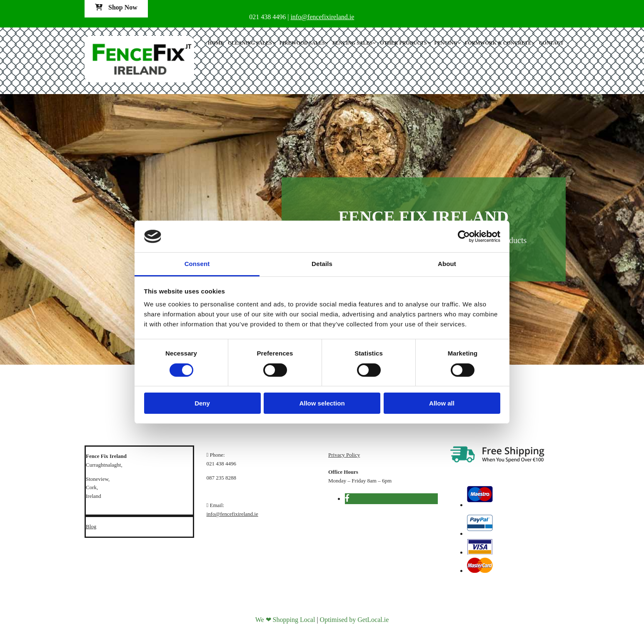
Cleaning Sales (250, 43)
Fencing (446, 43)
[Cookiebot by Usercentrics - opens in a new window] (464, 236)
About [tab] (447, 264)
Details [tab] (322, 264)
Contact (551, 43)
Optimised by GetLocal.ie (354, 620)
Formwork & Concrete (498, 43)
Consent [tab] (197, 264)
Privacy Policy (344, 455)
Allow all (442, 403)
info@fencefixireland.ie (232, 514)
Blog (91, 526)
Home (216, 43)
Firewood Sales (302, 43)
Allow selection (322, 403)
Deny (202, 403)
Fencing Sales (352, 43)
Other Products (403, 43)
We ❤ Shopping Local (285, 620)
